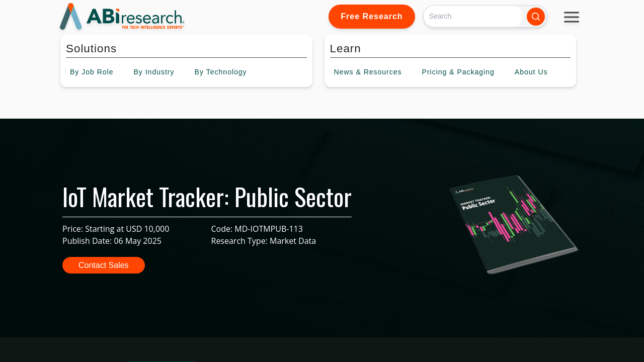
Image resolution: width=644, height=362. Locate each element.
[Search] (473, 16)
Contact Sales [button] (104, 265)
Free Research (372, 16)
